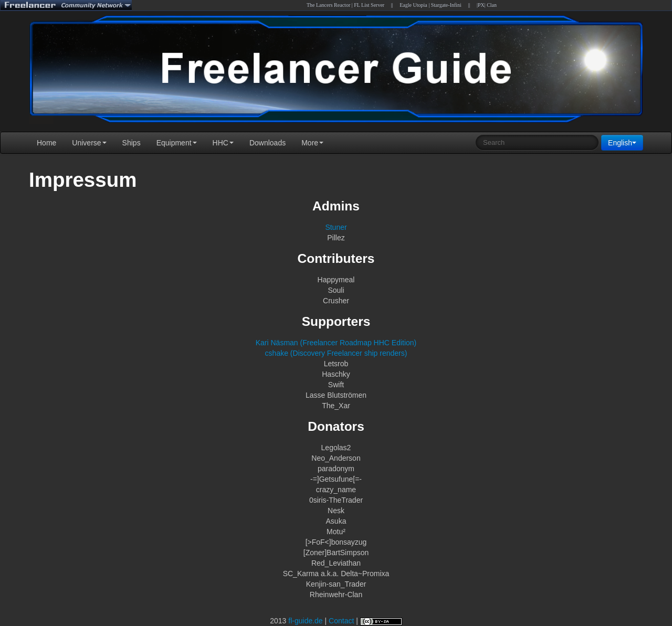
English (622, 143)
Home (46, 143)
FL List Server (369, 5)
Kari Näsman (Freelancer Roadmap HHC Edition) (336, 343)
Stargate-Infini (446, 5)
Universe (89, 143)
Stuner (336, 227)
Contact (341, 621)
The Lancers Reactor (328, 5)
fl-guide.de (305, 621)
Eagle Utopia (413, 5)
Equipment (177, 143)
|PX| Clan (487, 5)
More (312, 143)
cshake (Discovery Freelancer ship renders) (336, 353)
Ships (132, 143)
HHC (223, 143)
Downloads (267, 143)
